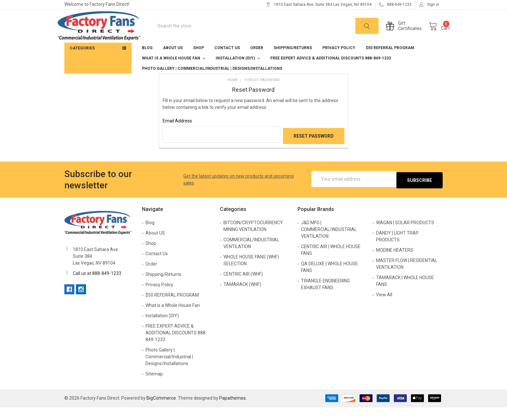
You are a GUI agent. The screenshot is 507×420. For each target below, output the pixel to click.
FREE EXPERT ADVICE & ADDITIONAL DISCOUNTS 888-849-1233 (331, 72)
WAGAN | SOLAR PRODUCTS (405, 235)
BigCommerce (161, 411)
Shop (199, 61)
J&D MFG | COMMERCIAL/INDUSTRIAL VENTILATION (329, 242)
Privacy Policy (339, 61)
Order (257, 61)
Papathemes (232, 411)
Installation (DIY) (238, 72)
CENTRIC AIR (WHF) (243, 286)
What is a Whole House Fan (174, 72)
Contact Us (227, 61)
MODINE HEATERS (395, 262)
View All (384, 307)
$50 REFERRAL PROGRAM (390, 61)
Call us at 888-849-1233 (97, 286)
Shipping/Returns (293, 61)
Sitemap (154, 386)
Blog (147, 61)
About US (173, 61)
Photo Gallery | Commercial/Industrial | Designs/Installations (212, 82)
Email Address (177, 134)
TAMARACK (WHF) (242, 297)
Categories (82, 62)
